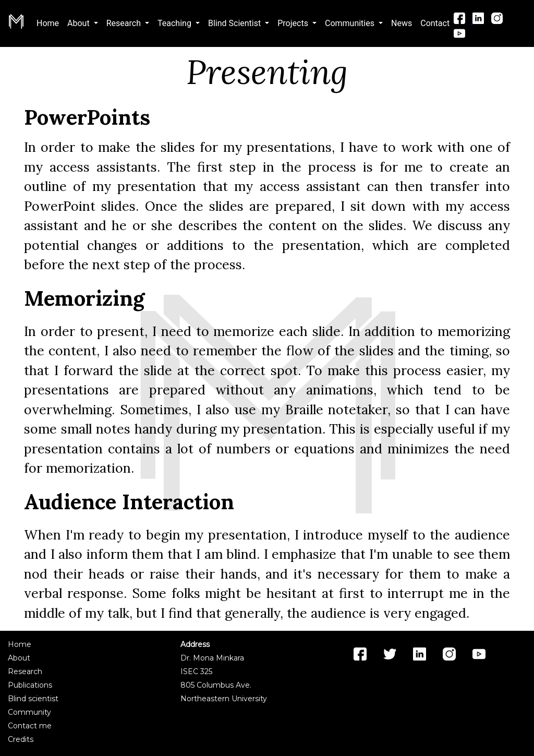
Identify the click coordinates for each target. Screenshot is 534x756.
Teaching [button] (175, 23)
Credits (21, 739)
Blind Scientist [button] (235, 23)
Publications (30, 685)
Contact (435, 23)
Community (29, 712)
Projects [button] (294, 23)
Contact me (30, 726)
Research (25, 671)
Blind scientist (33, 699)
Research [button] (125, 23)
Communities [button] (351, 23)
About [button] (80, 23)
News (402, 23)
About (19, 658)
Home (50, 22)
